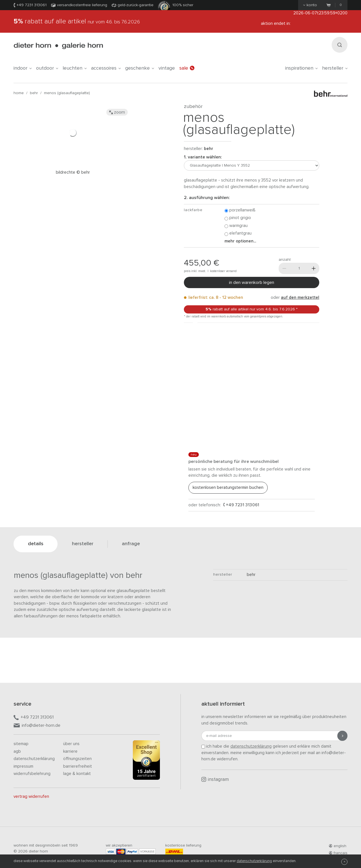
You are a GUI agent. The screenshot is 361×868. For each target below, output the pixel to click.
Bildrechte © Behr (73, 172)
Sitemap (21, 744)
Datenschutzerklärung (34, 759)
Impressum (23, 766)
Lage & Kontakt (77, 774)
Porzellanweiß (240, 210)
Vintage (167, 68)
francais (338, 853)
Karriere (70, 751)
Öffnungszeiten (77, 759)
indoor (23, 68)
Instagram (215, 779)
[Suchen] (340, 45)
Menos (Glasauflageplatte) (67, 93)
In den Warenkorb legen (252, 282)
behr (34, 93)
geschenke (140, 68)
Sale (187, 68)
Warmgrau (236, 226)
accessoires (106, 68)
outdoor (47, 68)
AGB (17, 751)
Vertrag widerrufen (31, 797)
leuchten (75, 68)
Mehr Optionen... (240, 241)
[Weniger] (284, 268)
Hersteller (335, 68)
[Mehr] (314, 268)
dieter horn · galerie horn (58, 46)
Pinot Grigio (238, 218)
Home (19, 93)
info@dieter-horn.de (37, 726)
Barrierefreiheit (78, 766)
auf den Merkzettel (300, 298)
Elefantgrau (238, 234)
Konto (310, 5)
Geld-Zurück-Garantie (136, 5)
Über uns (71, 744)
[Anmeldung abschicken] (342, 736)
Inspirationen (301, 68)
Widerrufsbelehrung (32, 774)
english (338, 846)
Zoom (117, 112)
